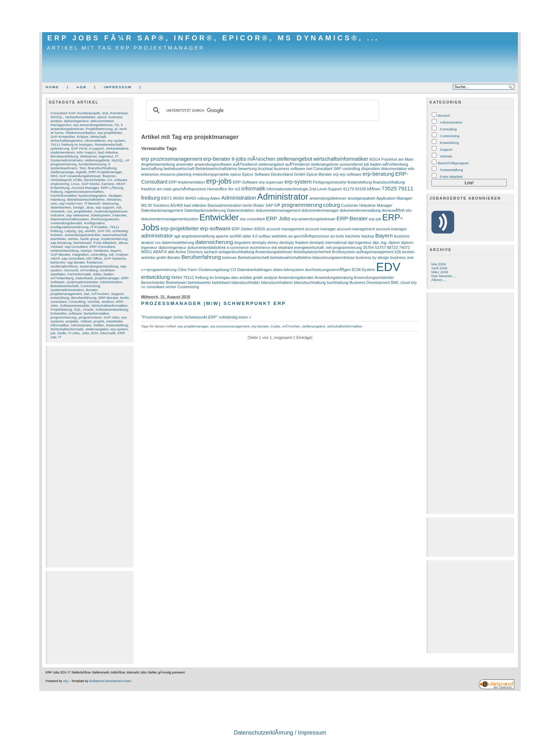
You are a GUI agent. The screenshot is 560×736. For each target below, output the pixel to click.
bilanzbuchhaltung (310, 282)
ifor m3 (234, 189)
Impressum (118, 87)
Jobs (86, 333)
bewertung (247, 169)
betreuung (111, 203)
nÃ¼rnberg (89, 270)
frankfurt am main (156, 189)
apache (222, 236)
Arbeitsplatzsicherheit (312, 252)
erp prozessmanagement (172, 159)
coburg (332, 205)
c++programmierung (159, 270)
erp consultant (252, 219)
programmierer (90, 317)
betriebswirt (83, 243)
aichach (211, 252)
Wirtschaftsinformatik (67, 329)
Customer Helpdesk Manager (367, 205)
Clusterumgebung (214, 270)
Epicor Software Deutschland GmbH (274, 174)
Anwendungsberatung (334, 277)
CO (233, 270)
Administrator (81, 325)
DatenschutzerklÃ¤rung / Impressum (280, 733)
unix (54, 203)
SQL (77, 309)
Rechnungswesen (105, 219)
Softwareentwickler (75, 306)
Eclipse (82, 137)
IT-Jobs (74, 333)
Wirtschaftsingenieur (67, 141)
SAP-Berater (61, 254)
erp (336, 174)
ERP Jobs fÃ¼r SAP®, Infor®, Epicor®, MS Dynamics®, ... (214, 38)
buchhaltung (337, 282)
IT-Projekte (99, 227)
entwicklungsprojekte (211, 174)
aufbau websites (273, 236)
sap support (105, 207)
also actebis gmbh (247, 277)
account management (285, 229)
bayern (116, 251)
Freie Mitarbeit (105, 243)
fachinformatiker (96, 313)
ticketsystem (101, 215)
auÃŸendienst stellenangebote (312, 164)
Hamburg (58, 199)
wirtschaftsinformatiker (341, 159)
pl (116, 129)
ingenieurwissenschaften (84, 192)
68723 (392, 247)
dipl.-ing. (380, 242)
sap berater (76, 262)
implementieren (63, 152)
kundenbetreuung (92, 164)
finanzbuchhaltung (102, 168)
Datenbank (84, 278)
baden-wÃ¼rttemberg (389, 164)
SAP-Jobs (111, 317)
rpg (80, 231)
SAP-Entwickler (63, 137)
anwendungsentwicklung (99, 266)
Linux (75, 184)
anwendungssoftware (213, 164)
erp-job (375, 219)
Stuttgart (115, 196)
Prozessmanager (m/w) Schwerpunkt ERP (214, 303)
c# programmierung (298, 205)
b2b (398, 252)
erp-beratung (378, 174)
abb (171, 252)
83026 (260, 229)
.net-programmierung (343, 247)
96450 (178, 198)
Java (90, 207)
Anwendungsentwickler (374, 277)
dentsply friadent (294, 242)
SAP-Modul (90, 184)
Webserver (88, 156)
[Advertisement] (280, 16)
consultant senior (161, 287)
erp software (351, 174)
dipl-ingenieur (360, 242)
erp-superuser (271, 182)
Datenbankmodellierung (205, 210)
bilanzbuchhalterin (277, 282)
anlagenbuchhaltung (236, 252)
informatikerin (95, 141)
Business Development (370, 282)
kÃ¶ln (78, 180)
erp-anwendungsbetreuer (93, 125)
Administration (111, 282)
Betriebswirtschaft (65, 286)
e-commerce (238, 247)
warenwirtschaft (115, 235)
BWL (395, 282)
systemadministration (67, 290)
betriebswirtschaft (179, 169)
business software (290, 169)
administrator (157, 236)
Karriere (108, 184)
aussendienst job (354, 164)
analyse (271, 277)
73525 (389, 188)
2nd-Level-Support (326, 189)
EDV (95, 333)
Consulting (77, 302)
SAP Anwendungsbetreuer (80, 176)
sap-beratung (61, 243)
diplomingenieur (76, 121)
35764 (368, 247)
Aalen (215, 198)
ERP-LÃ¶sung (112, 188)
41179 (348, 189)
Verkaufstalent (117, 148)
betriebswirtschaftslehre (291, 257)
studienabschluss (64, 266)
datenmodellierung (178, 242)
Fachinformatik (79, 274)
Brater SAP (263, 205)
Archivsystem (344, 252)
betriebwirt (221, 282)
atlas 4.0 (250, 236)
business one (402, 257)
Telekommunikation (81, 133)
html (54, 176)
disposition (371, 169)
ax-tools (337, 236)
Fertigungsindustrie (330, 182)
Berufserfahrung (84, 298)
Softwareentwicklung (112, 309)
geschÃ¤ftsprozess (189, 189)
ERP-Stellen (242, 229)
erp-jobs (219, 181)
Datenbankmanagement (162, 210)
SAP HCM (79, 148)
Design (79, 207)
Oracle (88, 309)
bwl (87, 294)
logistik (81, 172)
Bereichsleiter (95, 180)
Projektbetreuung (99, 129)
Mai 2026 (439, 264)
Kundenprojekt (89, 113)
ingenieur (106, 156)
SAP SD (104, 231)
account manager (321, 229)
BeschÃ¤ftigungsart (453, 163)
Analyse (122, 254)
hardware (101, 251)
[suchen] (261, 110)
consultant (59, 302)
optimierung (60, 148)
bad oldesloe (108, 152)
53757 (381, 247)
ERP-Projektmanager (105, 172)
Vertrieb (94, 302)
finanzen (109, 176)
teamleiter (58, 239)
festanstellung (117, 325)
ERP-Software (245, 182)
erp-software (215, 228)
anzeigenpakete (361, 198)
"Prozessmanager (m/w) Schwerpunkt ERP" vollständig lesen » (196, 317)
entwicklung (60, 298)
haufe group (89, 239)
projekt (99, 321)
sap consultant (73, 258)
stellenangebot (97, 329)
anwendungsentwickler (82, 235)
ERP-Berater (109, 298)
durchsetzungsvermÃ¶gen (328, 270)
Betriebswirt (176, 282)
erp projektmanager (193, 326)
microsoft (71, 270)
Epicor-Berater (319, 174)
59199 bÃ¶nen (368, 189)
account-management (356, 229)
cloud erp (408, 282)
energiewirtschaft (309, 247)
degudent (242, 242)
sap (54, 337)
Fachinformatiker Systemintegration (79, 196)
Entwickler (59, 313)
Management (61, 125)
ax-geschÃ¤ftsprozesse (309, 236)
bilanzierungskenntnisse (334, 257)
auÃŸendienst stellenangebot (259, 164)
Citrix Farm (187, 270)
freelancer (95, 262)
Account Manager (85, 188)
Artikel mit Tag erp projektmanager (126, 48)
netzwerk (58, 211)
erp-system (119, 329)
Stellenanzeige (62, 172)
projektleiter (83, 211)
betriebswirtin (199, 282)
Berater (91, 290)
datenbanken (61, 207)
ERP (121, 333)
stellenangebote (97, 160)
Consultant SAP (63, 113)
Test (82, 168)
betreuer (229, 257)
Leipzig (70, 231)
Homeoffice (217, 189)
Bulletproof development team (110, 681)
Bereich (444, 116)
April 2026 (439, 268)
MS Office (94, 258)
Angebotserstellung (158, 164)
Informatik (108, 333)
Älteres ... (439, 280)
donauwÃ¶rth (393, 210)
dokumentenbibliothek (207, 247)
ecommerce (260, 247)
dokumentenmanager (320, 210)
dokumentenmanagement (278, 210)
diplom (394, 242)
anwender (185, 164)
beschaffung (152, 169)
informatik (253, 188)
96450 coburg (197, 198)
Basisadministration (225, 205)
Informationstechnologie (287, 189)
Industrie (57, 215)
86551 (147, 252)
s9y (66, 681)
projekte (72, 321)
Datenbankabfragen (254, 270)
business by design (372, 257)
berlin (125, 298)
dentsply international (328, 242)
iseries (73, 239)
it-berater (119, 215)
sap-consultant (76, 247)
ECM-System (363, 270)
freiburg (57, 192)
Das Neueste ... (444, 276)
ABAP (55, 258)
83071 (167, 198)
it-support (97, 148)
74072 (404, 247)
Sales (97, 274)
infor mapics (86, 152)
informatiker (60, 325)
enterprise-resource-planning (166, 174)
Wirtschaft (98, 137)
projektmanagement (66, 294)
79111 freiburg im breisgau (72, 144)
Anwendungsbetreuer (111, 211)
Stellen (99, 325)
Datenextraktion (241, 210)
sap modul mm (71, 203)
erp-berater (217, 159)
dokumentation (102, 121)
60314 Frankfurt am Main (391, 159)
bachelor (353, 236)
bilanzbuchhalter (246, 282)
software (75, 313)
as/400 (90, 231)
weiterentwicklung (65, 251)
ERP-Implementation (187, 182)
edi (111, 254)
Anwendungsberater (66, 223)
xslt (119, 207)
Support (117, 294)
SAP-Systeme (115, 258)
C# (110, 180)
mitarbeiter (114, 321)
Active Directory (189, 252)
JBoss (123, 243)
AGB (81, 87)
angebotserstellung (198, 236)
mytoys (86, 251)
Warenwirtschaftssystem (70, 219)
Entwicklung (449, 143)
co (143, 287)
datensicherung (214, 242)
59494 (177, 277)
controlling (99, 254)
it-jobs (239, 159)
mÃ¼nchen (100, 294)
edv (411, 169)
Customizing (90, 286)
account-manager (391, 229)
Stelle (62, 333)
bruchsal (265, 169)
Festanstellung (452, 170)
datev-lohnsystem (288, 270)
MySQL (118, 160)
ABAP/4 (160, 252)
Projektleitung (61, 309)
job (53, 333)
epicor (102, 117)
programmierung (64, 317)
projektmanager (107, 278)
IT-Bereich (92, 203)
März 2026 (440, 272)
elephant (285, 247)
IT (60, 337)
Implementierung (114, 239)
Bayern (384, 236)
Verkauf (57, 247)
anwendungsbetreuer (328, 198)
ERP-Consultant (102, 247)
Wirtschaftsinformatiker (109, 306)
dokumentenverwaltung (360, 210)
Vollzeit (86, 321)
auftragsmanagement (375, 252)
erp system (117, 141)
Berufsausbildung (64, 156)
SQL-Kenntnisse (115, 113)
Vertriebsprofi (61, 180)
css (69, 211)
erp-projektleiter (110, 133)
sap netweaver (77, 215)
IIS (117, 125)
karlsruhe (58, 262)
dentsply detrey (265, 242)
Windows (114, 199)
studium (108, 302)
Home (52, 87)
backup (368, 236)
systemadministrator (82, 282)
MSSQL (57, 117)
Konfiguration (94, 223)
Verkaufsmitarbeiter (80, 117)
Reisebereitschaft (108, 144)
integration (80, 254)
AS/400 (176, 205)
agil (177, 236)
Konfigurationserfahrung (70, 227)
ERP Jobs (278, 218)
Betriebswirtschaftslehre (86, 199)
